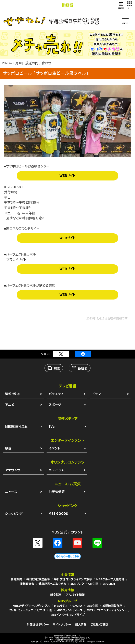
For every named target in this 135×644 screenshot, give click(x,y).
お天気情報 (57, 492)
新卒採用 (56, 595)
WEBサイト (67, 176)
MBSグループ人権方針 (110, 579)
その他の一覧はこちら (67, 556)
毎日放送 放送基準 (38, 579)
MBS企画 (92, 606)
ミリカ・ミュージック (21, 610)
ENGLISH (109, 584)
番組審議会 (27, 584)
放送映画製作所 (112, 606)
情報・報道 (12, 394)
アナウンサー (14, 470)
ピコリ (41, 610)
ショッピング (14, 513)
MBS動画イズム (16, 426)
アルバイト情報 (75, 595)
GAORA (77, 606)
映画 (8, 448)
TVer (52, 426)
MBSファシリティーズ (70, 610)
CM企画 (93, 584)
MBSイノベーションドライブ (68, 614)
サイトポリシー (62, 624)
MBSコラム (57, 470)
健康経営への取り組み (52, 584)
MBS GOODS (58, 513)
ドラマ (97, 394)
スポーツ (55, 405)
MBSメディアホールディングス (31, 606)
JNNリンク (77, 584)
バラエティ (56, 394)
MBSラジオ (61, 606)
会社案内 (16, 579)
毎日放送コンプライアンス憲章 (73, 579)
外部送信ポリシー (38, 624)
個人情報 (81, 624)
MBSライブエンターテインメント (107, 610)
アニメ (10, 405)
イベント (54, 448)
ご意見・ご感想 (99, 624)
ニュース (11, 492)
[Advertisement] (67, 337)
